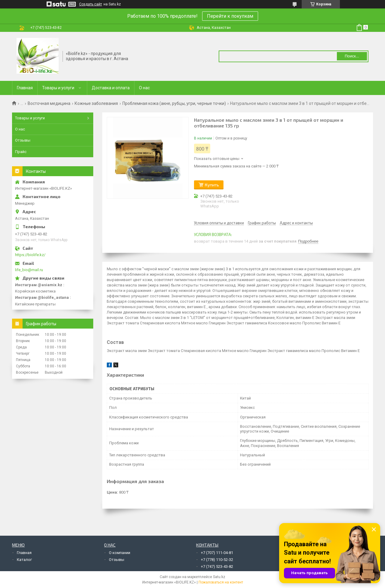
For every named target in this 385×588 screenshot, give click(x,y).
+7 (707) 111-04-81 (217, 553)
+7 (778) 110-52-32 (217, 560)
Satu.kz (219, 577)
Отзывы (23, 140)
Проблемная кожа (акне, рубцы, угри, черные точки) (174, 103)
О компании (120, 553)
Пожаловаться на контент (221, 582)
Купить (212, 185)
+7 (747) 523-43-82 (217, 567)
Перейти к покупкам (230, 16)
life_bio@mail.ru (29, 270)
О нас (144, 88)
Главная (25, 88)
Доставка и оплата (111, 88)
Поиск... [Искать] (352, 56)
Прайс (21, 152)
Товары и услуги (58, 88)
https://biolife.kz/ (30, 255)
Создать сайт (91, 4)
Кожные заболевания (96, 103)
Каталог (24, 560)
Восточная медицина (49, 103)
